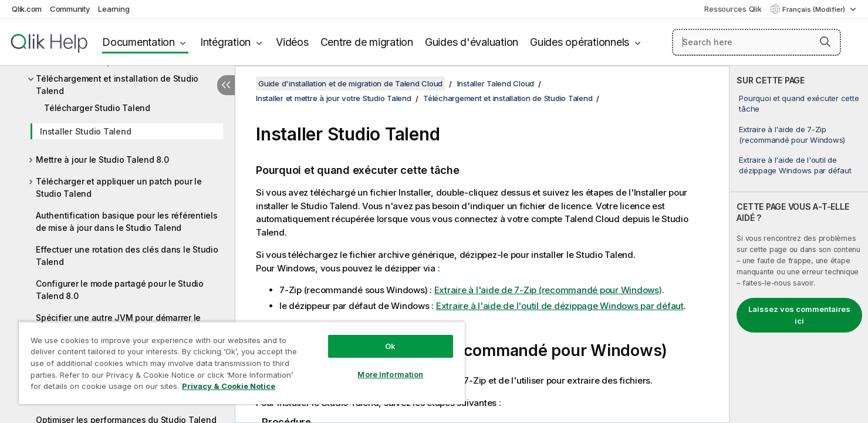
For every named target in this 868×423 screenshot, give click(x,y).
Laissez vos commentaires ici (799, 315)
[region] (242, 363)
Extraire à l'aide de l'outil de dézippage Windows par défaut (795, 165)
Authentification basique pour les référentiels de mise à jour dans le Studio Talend (127, 221)
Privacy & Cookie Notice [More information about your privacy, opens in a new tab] (229, 386)
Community (70, 9)
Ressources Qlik (733, 9)
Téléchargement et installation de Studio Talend (117, 85)
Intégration (225, 42)
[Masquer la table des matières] (226, 85)
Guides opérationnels (580, 42)
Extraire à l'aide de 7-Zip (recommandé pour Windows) (792, 135)
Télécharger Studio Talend (97, 108)
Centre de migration (367, 42)
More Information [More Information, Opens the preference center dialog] (390, 374)
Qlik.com (27, 9)
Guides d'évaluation (472, 42)
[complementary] (799, 244)
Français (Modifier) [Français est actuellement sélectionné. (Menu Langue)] (815, 9)
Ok (390, 346)
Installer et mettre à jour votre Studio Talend (334, 98)
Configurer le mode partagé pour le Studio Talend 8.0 (120, 290)
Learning (114, 9)
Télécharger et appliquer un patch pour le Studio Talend (119, 187)
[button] (825, 42)
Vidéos (292, 42)
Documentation (139, 42)
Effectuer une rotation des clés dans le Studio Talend (127, 256)
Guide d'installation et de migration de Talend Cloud (350, 83)
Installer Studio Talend (85, 131)
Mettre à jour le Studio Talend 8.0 (102, 160)
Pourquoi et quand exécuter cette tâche (799, 103)
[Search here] (756, 42)
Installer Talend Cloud (496, 83)
